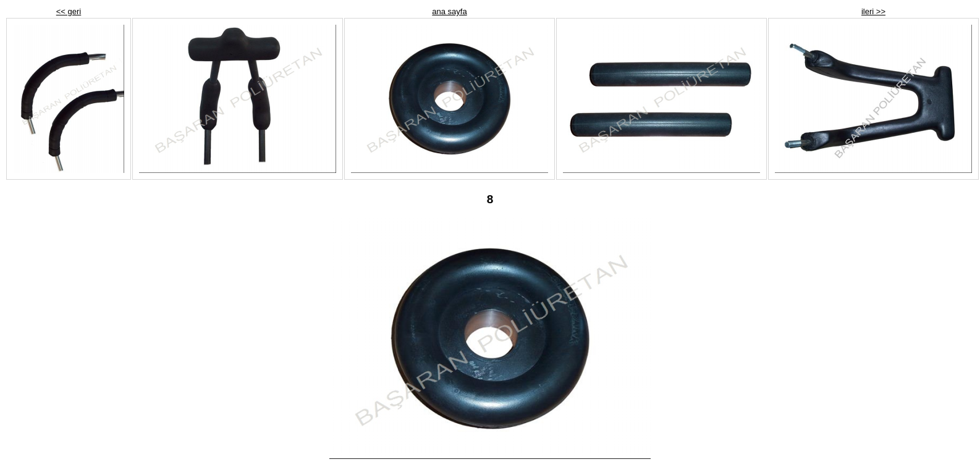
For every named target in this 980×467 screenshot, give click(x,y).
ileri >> (873, 11)
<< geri (69, 11)
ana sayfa (449, 11)
